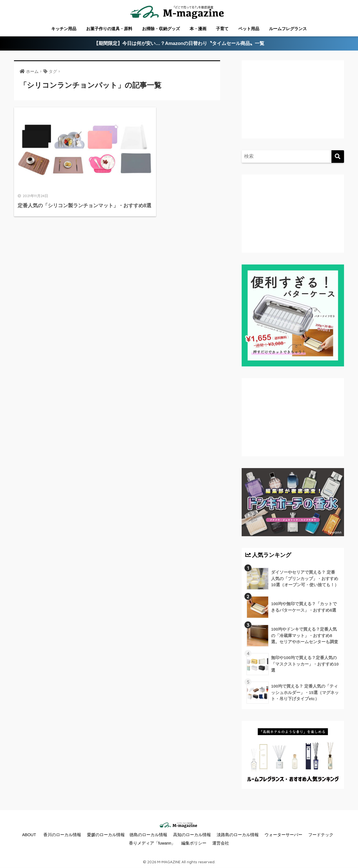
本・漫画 (198, 29)
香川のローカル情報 (62, 835)
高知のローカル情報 (192, 835)
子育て (222, 29)
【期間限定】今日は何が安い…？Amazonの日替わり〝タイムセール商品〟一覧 (179, 44)
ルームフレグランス (288, 29)
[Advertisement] (292, 105)
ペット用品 (249, 29)
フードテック (321, 835)
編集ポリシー (194, 843)
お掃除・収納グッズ (161, 29)
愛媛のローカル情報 (106, 835)
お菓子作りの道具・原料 (109, 29)
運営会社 (221, 843)
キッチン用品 (64, 29)
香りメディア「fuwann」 (152, 843)
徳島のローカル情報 (148, 835)
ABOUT (29, 835)
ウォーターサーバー (283, 835)
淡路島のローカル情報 (238, 835)
